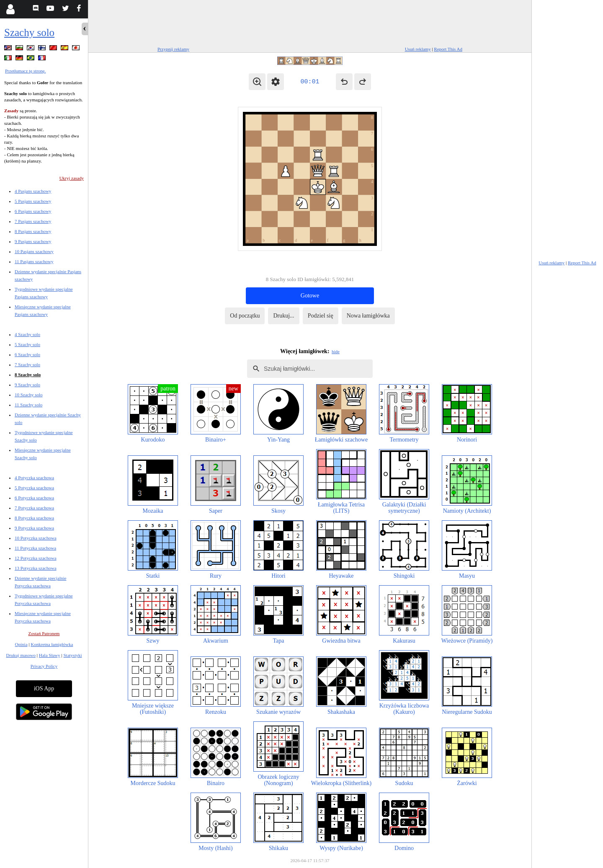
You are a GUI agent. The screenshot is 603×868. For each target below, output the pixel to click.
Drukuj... (283, 316)
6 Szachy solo (27, 354)
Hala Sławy (50, 655)
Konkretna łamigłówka (52, 644)
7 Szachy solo (27, 364)
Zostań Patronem (44, 633)
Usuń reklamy (418, 49)
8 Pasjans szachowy (33, 231)
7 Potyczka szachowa (34, 508)
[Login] (10, 9)
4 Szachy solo (27, 334)
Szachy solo (29, 32)
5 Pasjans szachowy (33, 201)
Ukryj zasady (72, 178)
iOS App (44, 688)
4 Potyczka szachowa (34, 478)
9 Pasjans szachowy (33, 241)
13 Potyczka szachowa (36, 568)
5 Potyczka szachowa (34, 488)
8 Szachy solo (28, 375)
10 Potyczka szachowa (36, 538)
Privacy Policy (44, 666)
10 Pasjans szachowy (34, 251)
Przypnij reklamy (173, 49)
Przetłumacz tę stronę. (25, 71)
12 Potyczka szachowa (36, 558)
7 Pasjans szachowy (33, 221)
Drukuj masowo (21, 655)
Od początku (245, 316)
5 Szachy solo (27, 344)
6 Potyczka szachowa (34, 498)
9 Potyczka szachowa (34, 528)
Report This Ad (448, 49)
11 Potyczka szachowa (35, 548)
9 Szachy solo (27, 385)
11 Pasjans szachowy (34, 261)
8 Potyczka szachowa (34, 518)
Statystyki (72, 655)
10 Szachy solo (29, 395)
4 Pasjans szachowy (33, 191)
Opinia (21, 644)
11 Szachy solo (28, 405)
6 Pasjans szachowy (33, 211)
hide (336, 351)
